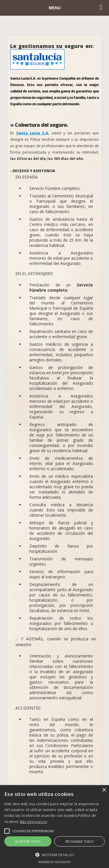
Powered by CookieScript (54, 862)
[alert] (54, 827)
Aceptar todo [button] (28, 841)
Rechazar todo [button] (79, 841)
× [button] (104, 790)
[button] (54, 854)
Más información (34, 822)
